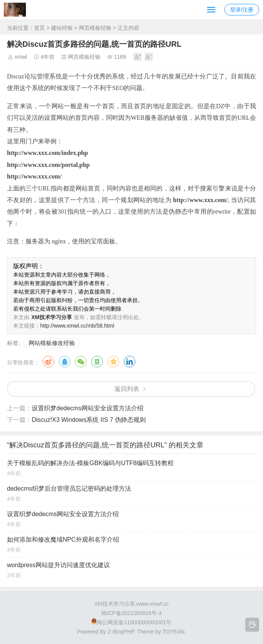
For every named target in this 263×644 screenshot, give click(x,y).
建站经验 (62, 28)
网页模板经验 (95, 28)
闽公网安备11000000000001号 (131, 622)
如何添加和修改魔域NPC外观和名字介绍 (63, 539)
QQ (65, 362)
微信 (81, 362)
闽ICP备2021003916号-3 (131, 613)
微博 (48, 362)
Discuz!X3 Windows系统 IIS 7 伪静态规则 (89, 420)
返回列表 (127, 389)
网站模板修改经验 (52, 343)
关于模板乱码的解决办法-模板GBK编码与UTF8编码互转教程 (90, 463)
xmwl (21, 57)
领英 (130, 362)
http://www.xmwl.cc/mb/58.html (77, 326)
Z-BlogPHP (121, 632)
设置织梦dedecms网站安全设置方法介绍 (88, 408)
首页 (39, 28)
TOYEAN (173, 632)
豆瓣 (97, 362)
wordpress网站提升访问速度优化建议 (58, 565)
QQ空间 (113, 362)
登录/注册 (242, 10)
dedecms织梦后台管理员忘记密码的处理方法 (69, 489)
